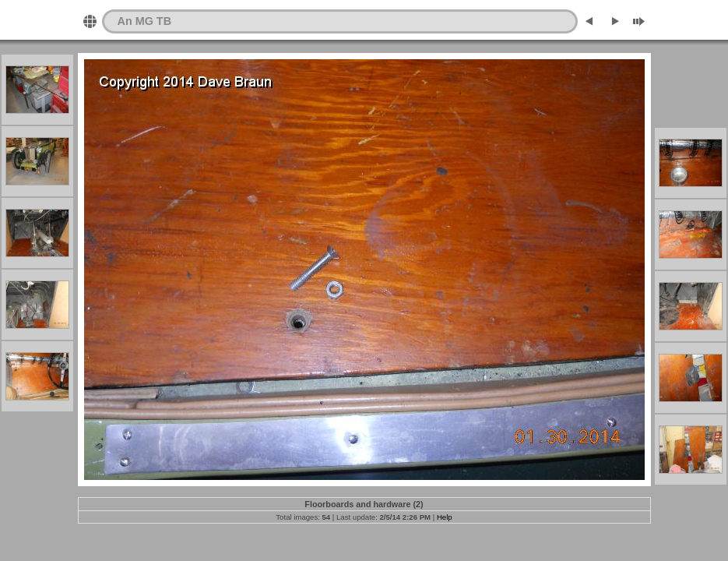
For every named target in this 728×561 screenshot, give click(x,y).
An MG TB (145, 21)
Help (445, 517)
